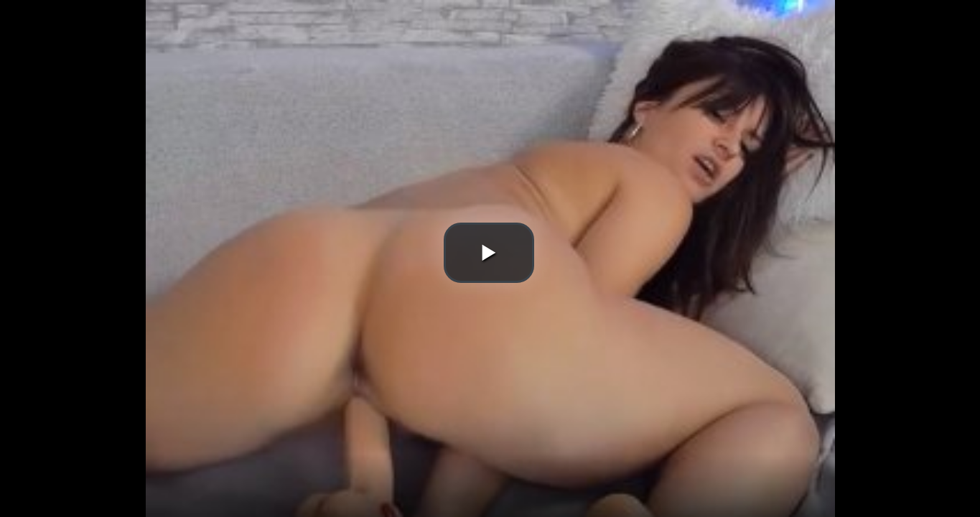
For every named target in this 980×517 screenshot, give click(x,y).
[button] (489, 253)
